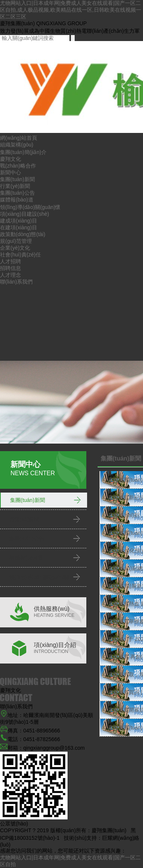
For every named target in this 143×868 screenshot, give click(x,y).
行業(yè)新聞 (15, 186)
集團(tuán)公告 (17, 193)
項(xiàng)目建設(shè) (25, 214)
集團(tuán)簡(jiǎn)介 (23, 152)
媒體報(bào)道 (17, 200)
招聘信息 (11, 268)
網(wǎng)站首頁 (19, 138)
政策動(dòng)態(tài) (23, 234)
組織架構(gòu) (17, 145)
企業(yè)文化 (15, 248)
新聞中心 (11, 172)
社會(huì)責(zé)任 (20, 255)
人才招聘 (11, 261)
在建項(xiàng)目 (19, 227)
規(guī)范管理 (16, 241)
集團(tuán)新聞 (17, 179)
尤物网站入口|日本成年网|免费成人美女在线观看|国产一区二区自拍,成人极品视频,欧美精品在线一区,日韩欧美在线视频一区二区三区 (71, 10)
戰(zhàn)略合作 (18, 166)
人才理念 (11, 275)
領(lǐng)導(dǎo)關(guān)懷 (30, 207)
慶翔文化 (11, 159)
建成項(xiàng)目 (19, 221)
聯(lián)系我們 (16, 282)
